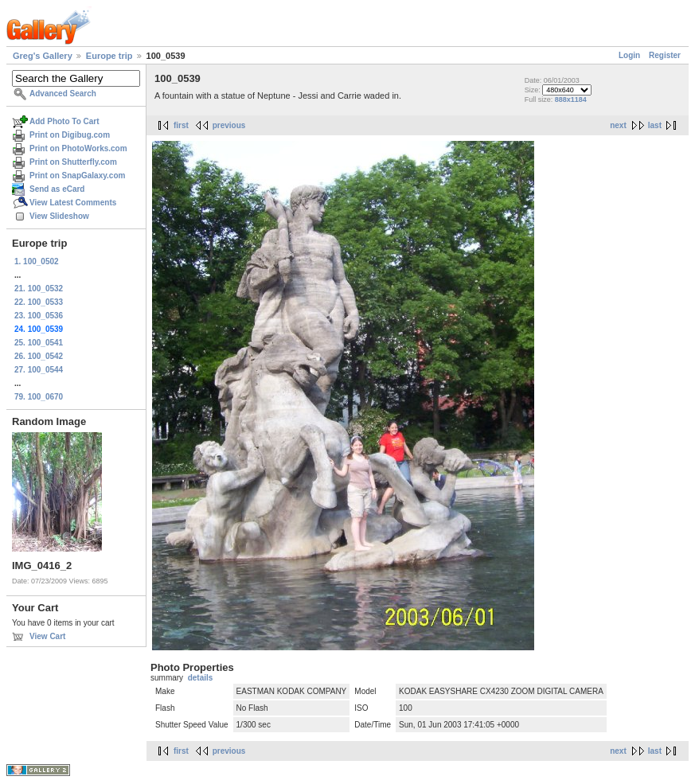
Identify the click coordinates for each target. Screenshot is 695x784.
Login (629, 55)
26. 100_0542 (39, 356)
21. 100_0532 (39, 289)
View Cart (47, 636)
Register (665, 55)
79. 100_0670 (39, 397)
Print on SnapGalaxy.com (77, 176)
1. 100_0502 (37, 261)
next (618, 125)
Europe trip (109, 56)
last (655, 125)
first (181, 125)
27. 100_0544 (39, 370)
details (201, 678)
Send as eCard (57, 189)
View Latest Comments (73, 203)
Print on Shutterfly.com (73, 162)
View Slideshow (59, 216)
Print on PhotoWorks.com (78, 148)
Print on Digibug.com (70, 135)
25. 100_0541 (39, 343)
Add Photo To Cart (64, 121)
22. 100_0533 (39, 302)
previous (229, 125)
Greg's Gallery (43, 56)
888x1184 (571, 99)
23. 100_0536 (39, 316)
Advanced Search (63, 94)
